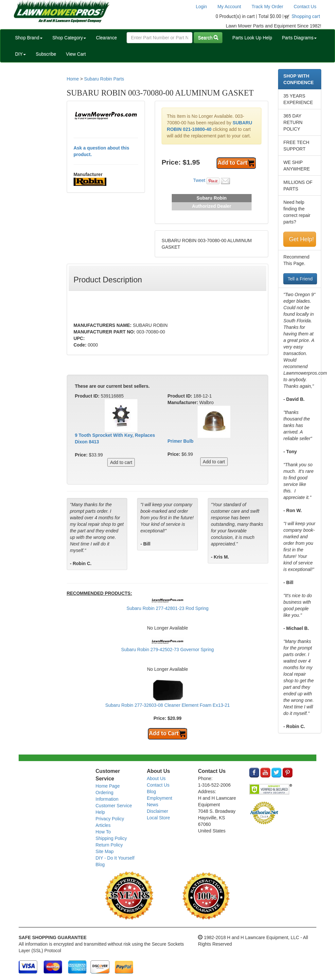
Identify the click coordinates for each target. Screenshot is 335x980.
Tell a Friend (300, 279)
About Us (156, 778)
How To (103, 832)
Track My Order (267, 7)
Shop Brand (29, 38)
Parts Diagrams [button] (299, 38)
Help (100, 812)
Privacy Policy (110, 819)
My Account (229, 7)
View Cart (76, 54)
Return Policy (109, 845)
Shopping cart (306, 16)
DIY (20, 54)
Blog (100, 864)
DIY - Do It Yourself (115, 858)
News (153, 805)
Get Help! (301, 239)
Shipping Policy (111, 838)
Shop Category (69, 38)
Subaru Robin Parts (104, 79)
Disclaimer (158, 811)
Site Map (105, 851)
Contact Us (305, 7)
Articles (103, 825)
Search (208, 38)
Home (73, 79)
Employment (160, 798)
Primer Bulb (180, 441)
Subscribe (46, 54)
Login (201, 7)
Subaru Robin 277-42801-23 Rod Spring (168, 608)
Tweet (199, 180)
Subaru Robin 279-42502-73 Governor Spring (167, 650)
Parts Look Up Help (252, 38)
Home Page (108, 786)
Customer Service (114, 806)
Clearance (106, 38)
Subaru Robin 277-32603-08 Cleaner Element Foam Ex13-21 (168, 705)
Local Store (159, 818)
